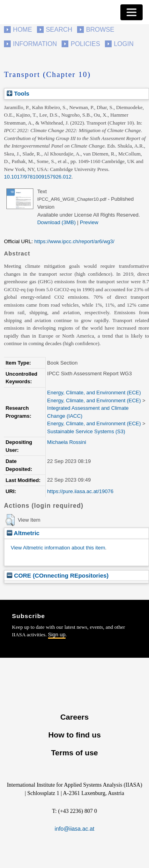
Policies (85, 44)
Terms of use (74, 753)
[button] (10, 520)
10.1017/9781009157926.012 (38, 177)
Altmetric (23, 533)
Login (124, 44)
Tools (18, 93)
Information (35, 44)
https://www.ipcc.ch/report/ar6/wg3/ (74, 241)
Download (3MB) (57, 222)
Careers (74, 717)
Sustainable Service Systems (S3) (86, 431)
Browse (100, 30)
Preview (89, 222)
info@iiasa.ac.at (75, 829)
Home (23, 30)
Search (59, 30)
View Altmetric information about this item (58, 548)
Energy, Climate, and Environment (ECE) (94, 393)
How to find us (74, 735)
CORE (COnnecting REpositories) (58, 575)
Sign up (57, 635)
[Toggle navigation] (132, 12)
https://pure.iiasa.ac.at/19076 (80, 491)
